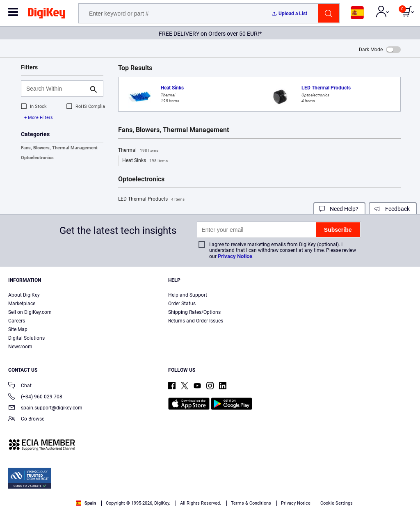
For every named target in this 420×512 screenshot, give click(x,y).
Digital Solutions (26, 338)
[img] (46, 15)
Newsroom (20, 347)
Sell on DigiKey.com (30, 312)
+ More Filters (39, 118)
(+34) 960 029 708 (35, 397)
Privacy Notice (235, 256)
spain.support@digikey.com (45, 408)
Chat (20, 386)
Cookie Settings (337, 503)
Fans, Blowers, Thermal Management (59, 148)
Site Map (18, 329)
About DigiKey (24, 295)
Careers (17, 321)
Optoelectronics (37, 158)
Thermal (138, 151)
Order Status (182, 304)
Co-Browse (26, 419)
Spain (86, 503)
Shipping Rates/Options (194, 312)
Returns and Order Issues (196, 321)
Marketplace (22, 304)
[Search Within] (56, 89)
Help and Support (188, 295)
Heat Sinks (145, 161)
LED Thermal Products (151, 199)
